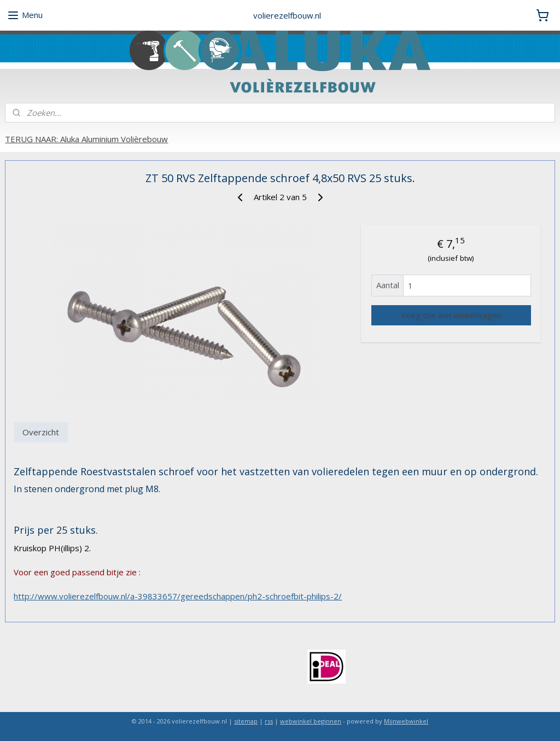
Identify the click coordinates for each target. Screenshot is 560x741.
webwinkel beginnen (311, 721)
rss (269, 721)
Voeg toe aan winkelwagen (451, 315)
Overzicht (41, 432)
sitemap (246, 721)
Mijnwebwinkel (406, 721)
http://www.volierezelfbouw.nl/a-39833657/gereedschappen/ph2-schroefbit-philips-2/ (178, 596)
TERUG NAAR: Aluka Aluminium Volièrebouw (86, 139)
